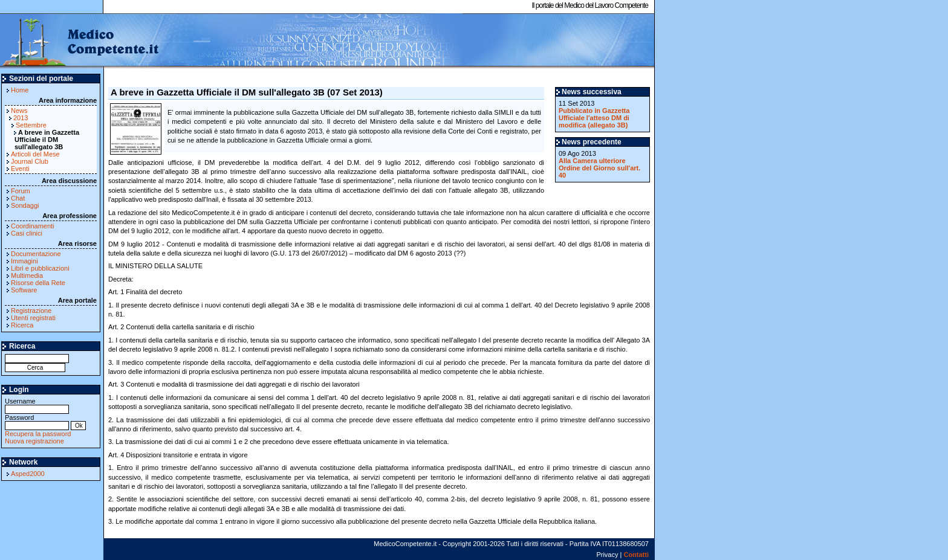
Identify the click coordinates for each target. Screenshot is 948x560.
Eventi (20, 169)
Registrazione (31, 311)
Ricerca (22, 325)
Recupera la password (38, 434)
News (19, 111)
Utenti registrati (33, 318)
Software (24, 290)
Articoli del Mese (35, 154)
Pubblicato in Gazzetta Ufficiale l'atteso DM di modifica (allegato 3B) (594, 118)
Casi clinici (27, 233)
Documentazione (36, 254)
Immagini (24, 261)
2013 (21, 118)
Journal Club (30, 161)
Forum (21, 191)
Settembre (31, 125)
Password (37, 421)
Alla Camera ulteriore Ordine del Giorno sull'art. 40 (599, 168)
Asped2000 (28, 474)
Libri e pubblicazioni (40, 268)
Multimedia (27, 275)
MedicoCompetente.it (80, 41)
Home (20, 90)
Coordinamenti (33, 226)
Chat (18, 198)
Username (37, 405)
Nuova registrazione (34, 441)
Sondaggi (25, 205)
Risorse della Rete (38, 283)
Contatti (636, 555)
